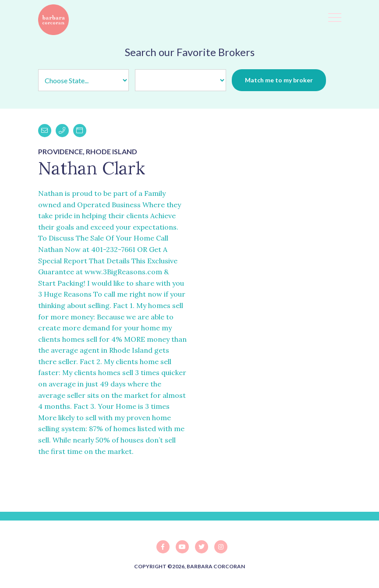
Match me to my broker (279, 80)
